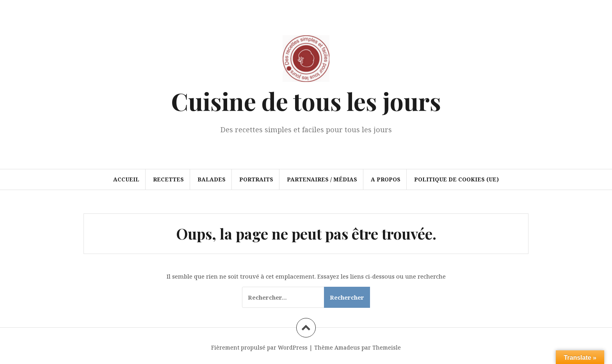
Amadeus (347, 347)
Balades (212, 179)
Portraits (256, 179)
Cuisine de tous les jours (306, 101)
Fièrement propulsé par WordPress (259, 347)
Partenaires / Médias (322, 179)
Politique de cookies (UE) (456, 179)
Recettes (168, 179)
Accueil (126, 179)
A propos (386, 179)
